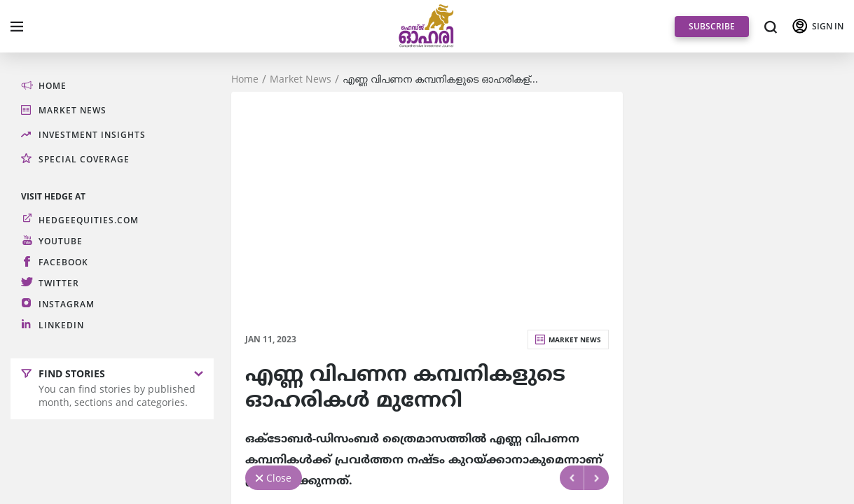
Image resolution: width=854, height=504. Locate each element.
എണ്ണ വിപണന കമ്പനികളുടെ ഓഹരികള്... (440, 79)
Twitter (59, 283)
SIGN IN (828, 26)
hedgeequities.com (89, 220)
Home (245, 79)
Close (279, 478)
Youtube (61, 241)
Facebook (63, 262)
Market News (301, 79)
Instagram (67, 304)
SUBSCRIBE (712, 26)
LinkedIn (61, 325)
